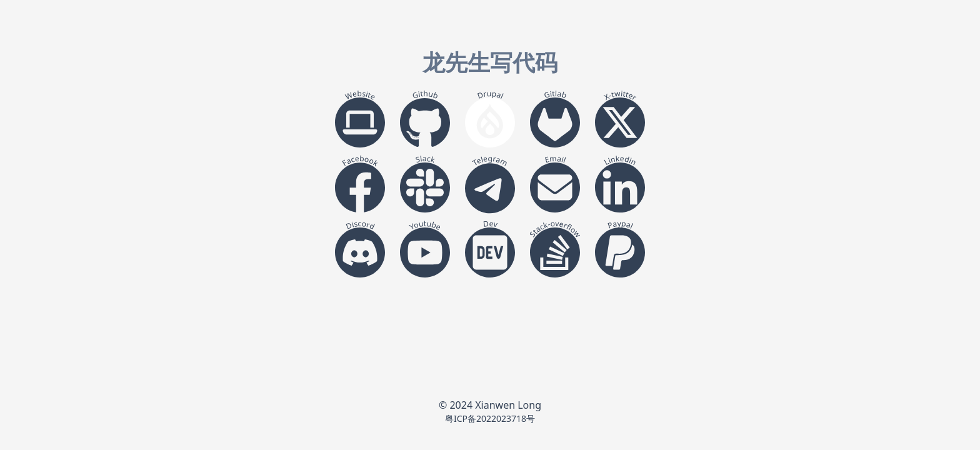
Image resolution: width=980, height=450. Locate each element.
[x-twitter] (620, 122)
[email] (555, 187)
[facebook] (360, 187)
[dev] (490, 252)
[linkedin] (620, 187)
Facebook (360, 161)
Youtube (425, 225)
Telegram (490, 161)
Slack (425, 159)
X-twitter (620, 96)
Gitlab (555, 94)
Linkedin (620, 160)
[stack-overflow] (555, 252)
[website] (360, 122)
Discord (361, 225)
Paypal (621, 225)
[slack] (425, 187)
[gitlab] (555, 122)
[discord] (360, 252)
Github (425, 95)
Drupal (490, 95)
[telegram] (490, 187)
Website (361, 95)
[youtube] (425, 252)
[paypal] (620, 252)
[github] (425, 122)
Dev (491, 224)
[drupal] (490, 122)
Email (556, 159)
